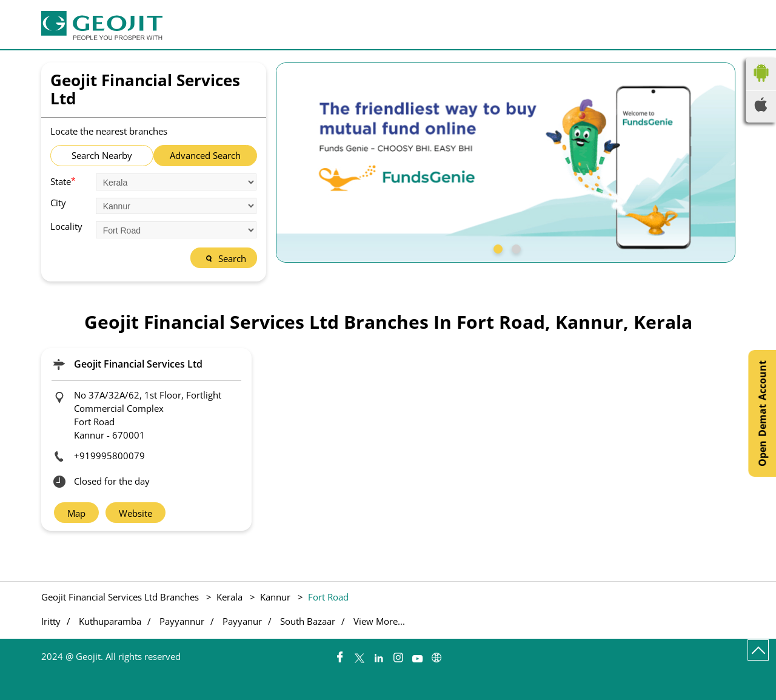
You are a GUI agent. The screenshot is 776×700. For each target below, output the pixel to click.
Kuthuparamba (110, 621)
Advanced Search (205, 155)
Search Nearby (102, 155)
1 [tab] (497, 247)
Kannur (275, 597)
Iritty (51, 621)
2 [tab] (515, 247)
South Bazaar (308, 621)
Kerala (229, 597)
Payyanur (242, 621)
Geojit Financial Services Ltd (138, 364)
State (63, 181)
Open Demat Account (762, 413)
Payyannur (182, 621)
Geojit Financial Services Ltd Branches (121, 597)
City (58, 203)
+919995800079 (109, 456)
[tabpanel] (506, 163)
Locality (66, 227)
